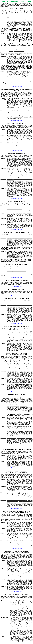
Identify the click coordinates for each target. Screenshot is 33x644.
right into (19, 182)
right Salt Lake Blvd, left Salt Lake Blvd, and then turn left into (20, 139)
